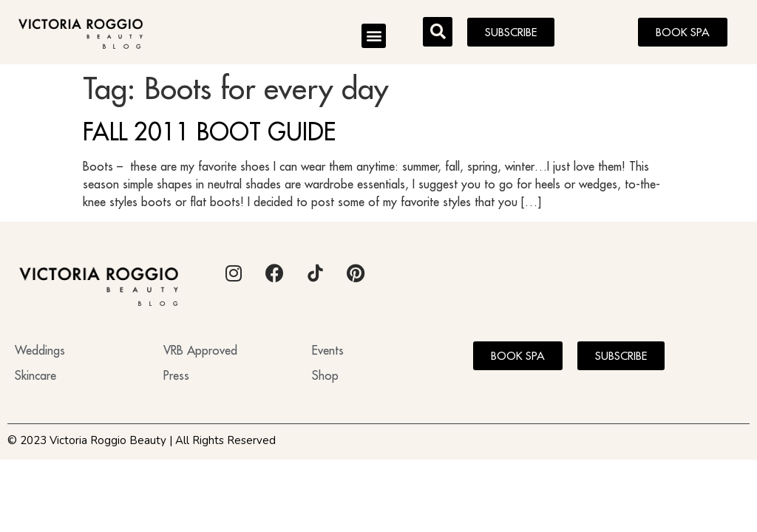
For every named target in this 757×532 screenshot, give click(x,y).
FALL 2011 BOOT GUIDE (209, 132)
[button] (374, 36)
